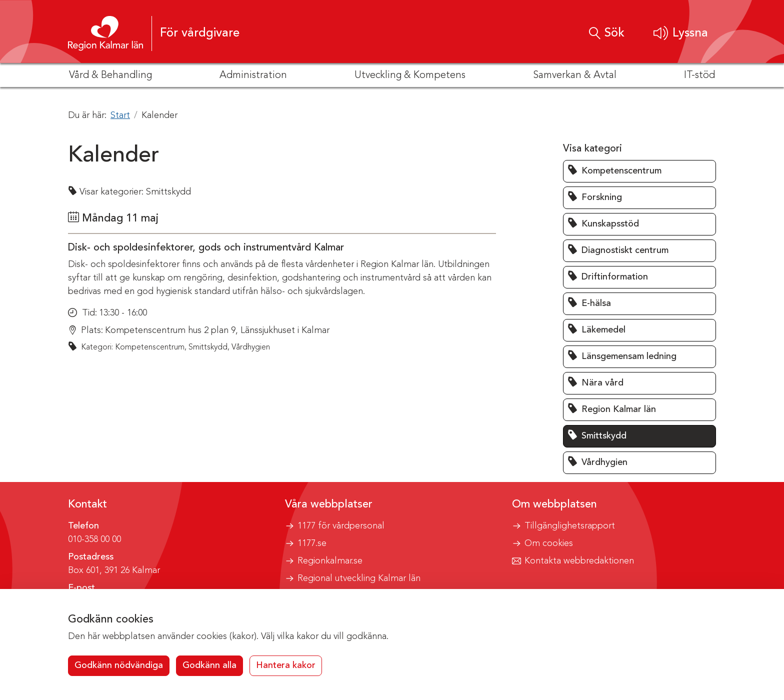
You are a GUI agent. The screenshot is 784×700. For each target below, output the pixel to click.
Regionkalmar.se (330, 561)
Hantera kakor (286, 665)
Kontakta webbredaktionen (579, 561)
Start (120, 115)
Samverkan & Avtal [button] (575, 75)
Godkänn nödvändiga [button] (119, 665)
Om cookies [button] (549, 543)
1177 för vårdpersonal (341, 526)
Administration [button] (253, 75)
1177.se (312, 543)
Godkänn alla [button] (209, 665)
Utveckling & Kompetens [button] (410, 75)
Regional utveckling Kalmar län (359, 578)
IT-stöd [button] (699, 75)
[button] (681, 33)
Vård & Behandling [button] (110, 75)
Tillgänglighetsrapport (570, 526)
